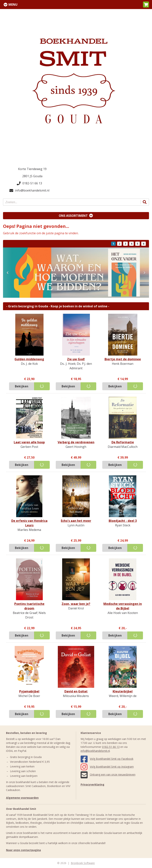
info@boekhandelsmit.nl (29, 190)
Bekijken (22, 386)
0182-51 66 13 (29, 183)
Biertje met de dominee (123, 359)
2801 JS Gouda (32, 176)
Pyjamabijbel (29, 691)
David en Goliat (76, 691)
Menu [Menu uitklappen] (13, 5)
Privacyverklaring (92, 784)
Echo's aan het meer (76, 521)
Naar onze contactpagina (23, 850)
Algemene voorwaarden (22, 798)
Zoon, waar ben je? (76, 604)
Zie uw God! (76, 359)
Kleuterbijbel (123, 691)
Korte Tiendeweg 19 (32, 169)
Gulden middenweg (29, 359)
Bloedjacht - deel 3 (123, 521)
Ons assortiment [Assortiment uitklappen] (73, 216)
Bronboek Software (83, 863)
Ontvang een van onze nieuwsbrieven (108, 774)
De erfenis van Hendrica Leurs (29, 523)
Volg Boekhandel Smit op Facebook (107, 759)
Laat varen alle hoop (29, 442)
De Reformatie (123, 442)
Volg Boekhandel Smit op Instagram (107, 767)
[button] (146, 5)
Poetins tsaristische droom (29, 606)
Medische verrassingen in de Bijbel (123, 606)
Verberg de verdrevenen (76, 442)
